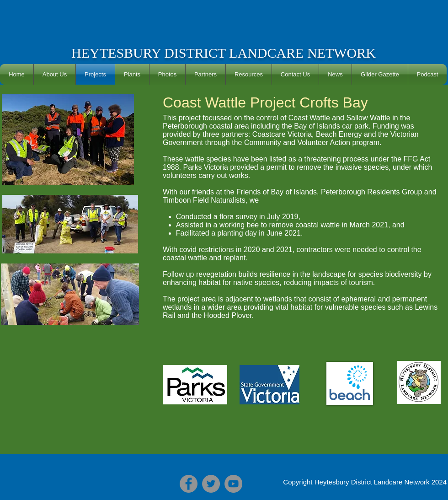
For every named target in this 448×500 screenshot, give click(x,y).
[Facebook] (189, 484)
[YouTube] (233, 484)
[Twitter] (211, 484)
